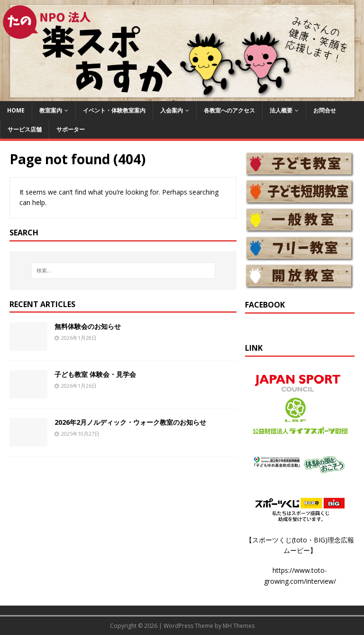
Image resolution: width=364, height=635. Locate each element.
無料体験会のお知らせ (88, 326)
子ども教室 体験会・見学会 (95, 374)
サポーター (71, 129)
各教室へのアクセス (229, 110)
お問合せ (325, 110)
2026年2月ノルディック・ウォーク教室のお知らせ (130, 422)
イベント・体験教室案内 (114, 110)
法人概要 (281, 110)
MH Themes (239, 626)
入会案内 (172, 110)
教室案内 (51, 110)
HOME (16, 110)
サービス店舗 (25, 129)
